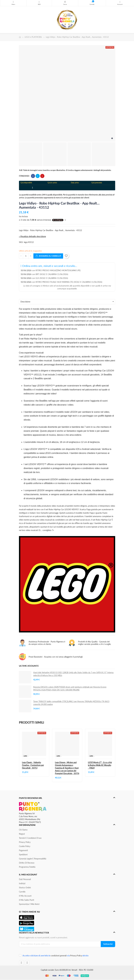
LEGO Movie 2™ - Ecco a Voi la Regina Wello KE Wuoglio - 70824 (100, 765)
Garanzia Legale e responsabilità (33, 859)
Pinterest (42, 176)
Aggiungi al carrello (48, 256)
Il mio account (25, 896)
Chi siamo (23, 830)
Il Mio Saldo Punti (27, 900)
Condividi (33, 176)
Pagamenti (23, 850)
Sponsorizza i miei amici (29, 904)
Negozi (22, 834)
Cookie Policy (25, 846)
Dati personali (25, 879)
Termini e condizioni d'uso (30, 838)
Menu (13, 2)
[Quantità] (26, 256)
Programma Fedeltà (27, 867)
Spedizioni (23, 854)
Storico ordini (25, 888)
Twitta (38, 176)
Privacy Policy (25, 842)
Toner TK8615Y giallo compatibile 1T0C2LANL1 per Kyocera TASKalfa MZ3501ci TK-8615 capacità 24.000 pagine (71, 703)
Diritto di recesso (27, 863)
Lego (25, 756)
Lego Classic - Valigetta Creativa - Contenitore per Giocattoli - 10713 (33, 765)
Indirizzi (22, 883)
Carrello (22, 892)
